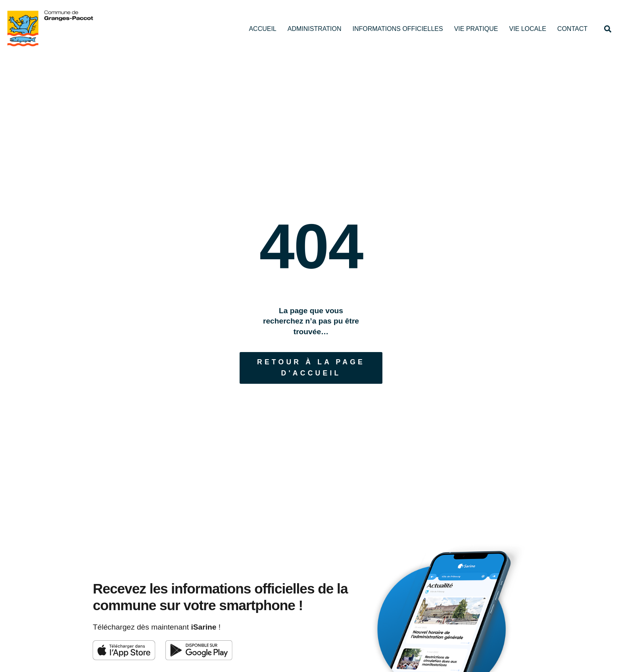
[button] (608, 29)
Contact (572, 29)
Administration (315, 29)
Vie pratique (476, 29)
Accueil (262, 29)
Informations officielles (397, 29)
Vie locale (527, 29)
